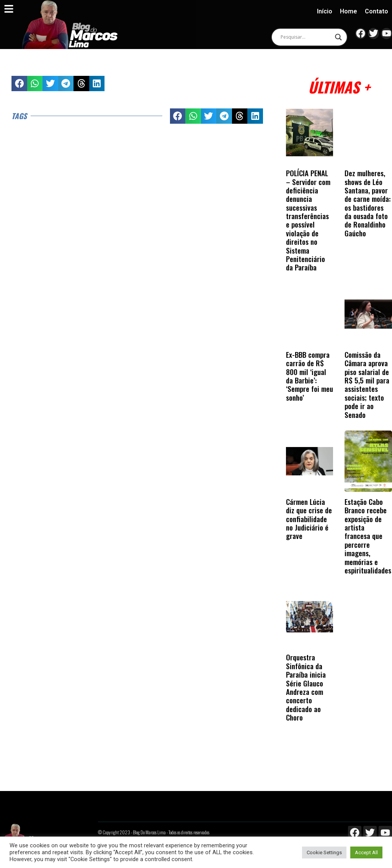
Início (325, 11)
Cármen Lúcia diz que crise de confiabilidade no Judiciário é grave (309, 519)
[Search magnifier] (338, 37)
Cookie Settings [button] (324, 852)
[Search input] (306, 37)
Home (349, 11)
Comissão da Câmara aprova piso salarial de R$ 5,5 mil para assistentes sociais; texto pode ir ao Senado (367, 385)
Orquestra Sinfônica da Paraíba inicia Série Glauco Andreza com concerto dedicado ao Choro (306, 687)
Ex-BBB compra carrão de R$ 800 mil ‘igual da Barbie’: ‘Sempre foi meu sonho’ (310, 376)
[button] (19, 84)
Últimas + (339, 87)
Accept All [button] (366, 852)
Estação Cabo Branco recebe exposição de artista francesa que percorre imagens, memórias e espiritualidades (368, 536)
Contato (376, 11)
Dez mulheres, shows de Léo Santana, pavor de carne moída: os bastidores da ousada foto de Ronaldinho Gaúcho (367, 203)
